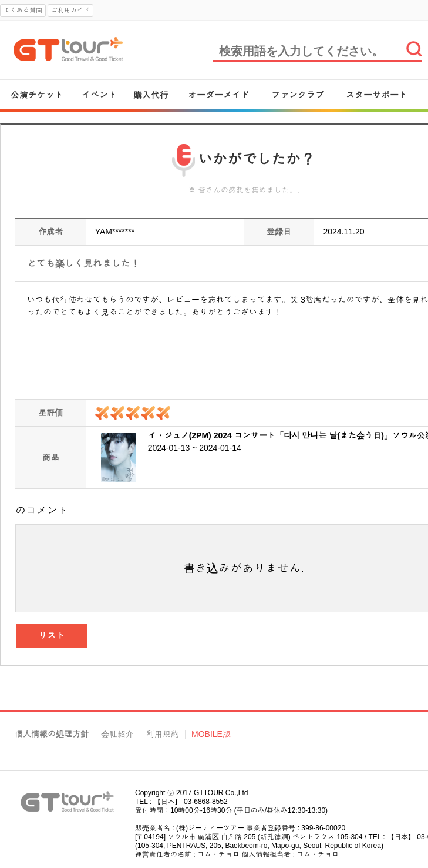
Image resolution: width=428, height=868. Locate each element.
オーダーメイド (219, 95)
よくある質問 (23, 10)
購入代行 (151, 95)
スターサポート (377, 95)
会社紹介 (117, 734)
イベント (99, 95)
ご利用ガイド (70, 10)
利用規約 (163, 734)
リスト (52, 636)
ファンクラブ (298, 95)
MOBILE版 (211, 734)
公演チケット (37, 95)
